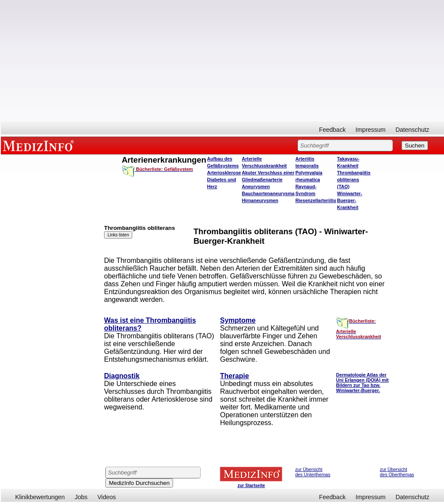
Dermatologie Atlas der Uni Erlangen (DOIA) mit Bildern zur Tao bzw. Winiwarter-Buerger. (362, 383)
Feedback (332, 130)
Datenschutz (412, 130)
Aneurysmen (256, 187)
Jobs (81, 497)
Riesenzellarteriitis (316, 200)
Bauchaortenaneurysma (268, 193)
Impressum (371, 130)
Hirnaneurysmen (260, 200)
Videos (107, 497)
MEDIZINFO (40, 145)
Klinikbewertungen (40, 497)
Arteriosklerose (224, 173)
